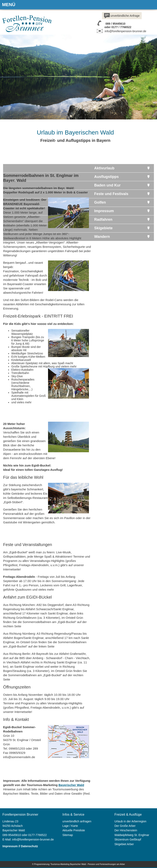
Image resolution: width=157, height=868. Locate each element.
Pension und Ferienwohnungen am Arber (106, 864)
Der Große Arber (125, 826)
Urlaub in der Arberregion (130, 821)
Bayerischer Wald (71, 785)
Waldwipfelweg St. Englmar (132, 835)
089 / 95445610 (115, 24)
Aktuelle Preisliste (74, 830)
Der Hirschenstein (126, 830)
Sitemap (68, 835)
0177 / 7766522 (121, 27)
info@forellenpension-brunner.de (121, 31)
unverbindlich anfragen (77, 821)
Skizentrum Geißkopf (128, 839)
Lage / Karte (70, 826)
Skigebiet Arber (124, 844)
